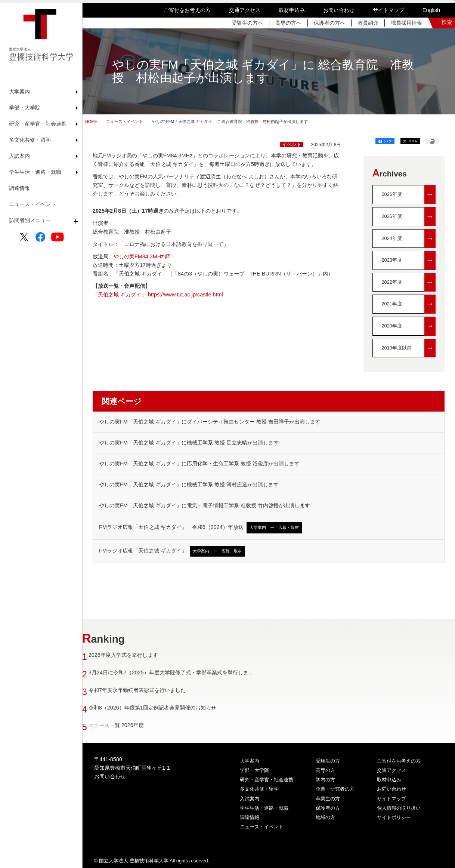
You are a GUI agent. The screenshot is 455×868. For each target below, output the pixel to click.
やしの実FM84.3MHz (139, 256)
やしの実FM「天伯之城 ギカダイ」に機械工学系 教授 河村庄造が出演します (189, 484)
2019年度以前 (409, 348)
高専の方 (325, 770)
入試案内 (250, 799)
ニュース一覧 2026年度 (127, 725)
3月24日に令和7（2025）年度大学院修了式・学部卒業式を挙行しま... (181, 672)
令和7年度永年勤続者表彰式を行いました (148, 690)
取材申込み (292, 10)
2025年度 (409, 217)
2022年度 (409, 282)
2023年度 (409, 260)
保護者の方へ (329, 23)
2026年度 (409, 195)
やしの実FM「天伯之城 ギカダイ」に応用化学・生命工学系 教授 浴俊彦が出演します (199, 464)
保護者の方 (328, 808)
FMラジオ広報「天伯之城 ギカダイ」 (172, 551)
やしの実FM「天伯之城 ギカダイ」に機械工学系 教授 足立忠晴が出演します (189, 443)
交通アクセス (245, 10)
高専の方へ (288, 23)
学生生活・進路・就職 (264, 808)
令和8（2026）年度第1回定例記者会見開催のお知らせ (163, 708)
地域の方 (325, 817)
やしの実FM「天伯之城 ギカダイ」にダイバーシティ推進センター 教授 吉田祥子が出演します (210, 422)
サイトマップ (389, 10)
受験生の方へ (247, 23)
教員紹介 (368, 23)
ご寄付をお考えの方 (187, 10)
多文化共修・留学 (259, 789)
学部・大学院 (254, 770)
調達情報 (19, 188)
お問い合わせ (339, 10)
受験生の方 (328, 761)
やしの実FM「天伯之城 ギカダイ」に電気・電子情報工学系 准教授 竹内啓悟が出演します (205, 505)
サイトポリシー (394, 817)
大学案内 (250, 761)
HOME (91, 121)
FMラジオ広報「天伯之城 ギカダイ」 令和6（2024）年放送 (200, 528)
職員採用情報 (406, 23)
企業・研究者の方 (335, 789)
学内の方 (325, 780)
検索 (447, 22)
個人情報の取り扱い (399, 808)
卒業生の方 (328, 799)
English (431, 10)
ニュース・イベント (32, 204)
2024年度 (409, 239)
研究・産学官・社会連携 (267, 780)
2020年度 (409, 326)
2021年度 (409, 304)
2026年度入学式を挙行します (134, 655)
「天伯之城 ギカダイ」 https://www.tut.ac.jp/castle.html (158, 295)
